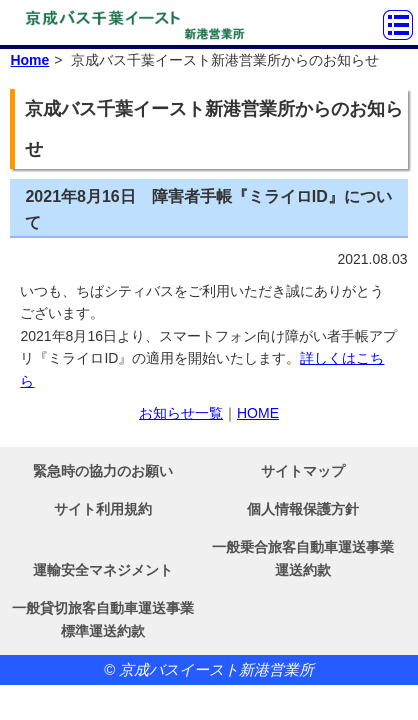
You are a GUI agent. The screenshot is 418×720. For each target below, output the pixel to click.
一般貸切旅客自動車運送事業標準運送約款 (103, 619)
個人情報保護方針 (303, 509)
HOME (258, 413)
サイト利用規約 (103, 509)
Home (29, 60)
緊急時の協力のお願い (103, 471)
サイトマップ (303, 471)
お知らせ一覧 (181, 413)
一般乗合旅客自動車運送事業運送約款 (303, 558)
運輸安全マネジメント (103, 570)
